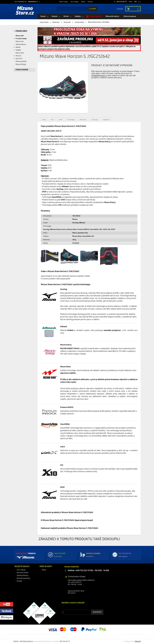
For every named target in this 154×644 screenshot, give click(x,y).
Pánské (43, 16)
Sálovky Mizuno (21, 45)
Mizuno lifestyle (21, 64)
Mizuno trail (19, 42)
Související (95, 120)
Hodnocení (106, 120)
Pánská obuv (56, 22)
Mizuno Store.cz (25, 11)
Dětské (66, 16)
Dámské (55, 16)
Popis (44, 120)
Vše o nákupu (74, 2)
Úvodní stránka (44, 22)
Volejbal (18, 50)
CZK (135, 2)
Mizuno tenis (20, 53)
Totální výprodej (95, 16)
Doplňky (78, 16)
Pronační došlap (79, 22)
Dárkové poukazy (130, 16)
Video (60, 120)
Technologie (71, 120)
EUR (139, 2)
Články (83, 2)
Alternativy (83, 120)
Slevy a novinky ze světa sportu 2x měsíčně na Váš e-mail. (80, 607)
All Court (18, 56)
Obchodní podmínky (23, 578)
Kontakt (90, 2)
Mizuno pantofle (21, 62)
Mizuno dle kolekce (112, 16)
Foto (52, 120)
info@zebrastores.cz (99, 76)
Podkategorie (22, 70)
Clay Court (19, 59)
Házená (18, 47)
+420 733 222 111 (121, 2)
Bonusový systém (23, 573)
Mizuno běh (67, 22)
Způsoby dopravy (23, 576)
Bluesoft (138, 642)
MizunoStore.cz (33, 2)
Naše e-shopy (64, 2)
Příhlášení (120, 9)
